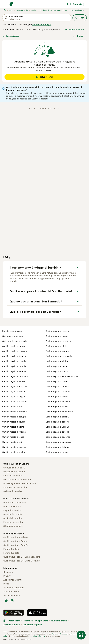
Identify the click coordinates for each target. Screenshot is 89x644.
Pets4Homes (15, 621)
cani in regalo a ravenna (58, 392)
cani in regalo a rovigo (57, 407)
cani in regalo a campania (15, 376)
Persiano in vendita (13, 522)
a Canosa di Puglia (42, 25)
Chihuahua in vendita (14, 468)
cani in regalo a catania (14, 366)
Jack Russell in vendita (15, 487)
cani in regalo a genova (14, 356)
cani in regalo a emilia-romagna (62, 376)
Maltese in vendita (13, 491)
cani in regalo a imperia (58, 387)
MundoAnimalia (59, 621)
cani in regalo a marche (58, 331)
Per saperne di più (74, 30)
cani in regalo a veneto (14, 371)
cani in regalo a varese (14, 381)
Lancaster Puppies (32, 625)
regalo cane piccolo (12, 331)
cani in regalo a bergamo (15, 351)
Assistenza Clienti (12, 580)
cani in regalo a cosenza (58, 437)
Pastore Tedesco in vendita (17, 480)
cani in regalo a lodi (12, 442)
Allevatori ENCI (11, 592)
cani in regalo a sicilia (57, 361)
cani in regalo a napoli (57, 336)
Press (6, 584)
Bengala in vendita (13, 514)
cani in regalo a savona (57, 432)
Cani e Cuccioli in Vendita (16, 464)
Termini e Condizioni (14, 588)
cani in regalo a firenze (14, 432)
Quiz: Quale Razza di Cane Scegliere (22, 557)
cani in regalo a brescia (14, 361)
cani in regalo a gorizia (57, 417)
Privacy (7, 576)
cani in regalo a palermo (15, 402)
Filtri (80, 18)
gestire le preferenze (36, 636)
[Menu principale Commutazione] (5, 4)
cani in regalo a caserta (57, 422)
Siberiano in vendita (13, 526)
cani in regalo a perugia (14, 417)
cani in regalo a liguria (14, 422)
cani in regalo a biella (57, 346)
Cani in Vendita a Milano (15, 537)
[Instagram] (12, 601)
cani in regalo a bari (12, 407)
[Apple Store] (37, 613)
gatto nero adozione (13, 336)
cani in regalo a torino (13, 346)
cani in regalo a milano (14, 392)
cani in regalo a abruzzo (14, 387)
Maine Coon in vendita (15, 503)
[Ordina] (79, 36)
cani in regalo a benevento (59, 412)
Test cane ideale (12, 596)
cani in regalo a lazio (56, 366)
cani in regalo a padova (57, 397)
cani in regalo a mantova (58, 341)
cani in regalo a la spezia (58, 442)
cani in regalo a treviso (57, 371)
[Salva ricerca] (81, 635)
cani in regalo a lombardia (59, 356)
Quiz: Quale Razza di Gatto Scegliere (22, 561)
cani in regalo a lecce (13, 437)
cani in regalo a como (57, 381)
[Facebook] (6, 601)
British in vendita (12, 506)
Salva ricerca (11, 36)
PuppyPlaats (42, 621)
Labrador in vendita (13, 476)
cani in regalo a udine (13, 427)
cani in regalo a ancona (57, 351)
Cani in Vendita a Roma (15, 541)
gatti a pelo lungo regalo (15, 341)
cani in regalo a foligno (57, 447)
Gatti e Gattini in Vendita (16, 499)
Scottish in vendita (13, 518)
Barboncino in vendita (14, 472)
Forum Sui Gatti (11, 553)
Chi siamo (8, 572)
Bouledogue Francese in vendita (20, 483)
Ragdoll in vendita (12, 510)
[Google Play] (14, 613)
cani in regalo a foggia (13, 397)
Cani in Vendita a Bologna (16, 545)
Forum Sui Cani (11, 549)
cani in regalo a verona (57, 427)
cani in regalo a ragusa (57, 452)
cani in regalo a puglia (13, 452)
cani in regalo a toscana (14, 447)
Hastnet (28, 621)
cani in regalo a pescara (58, 402)
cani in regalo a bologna (14, 412)
